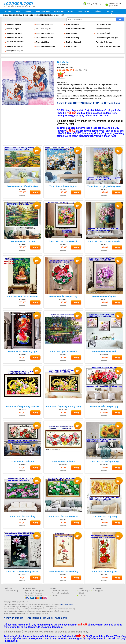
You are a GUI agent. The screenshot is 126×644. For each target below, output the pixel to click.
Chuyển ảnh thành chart (60, 591)
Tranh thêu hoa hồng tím (104, 296)
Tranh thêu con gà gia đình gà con (104, 186)
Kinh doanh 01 (62, 82)
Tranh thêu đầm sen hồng (22, 517)
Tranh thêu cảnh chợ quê (22, 241)
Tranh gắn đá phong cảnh (46, 46)
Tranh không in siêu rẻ (45, 38)
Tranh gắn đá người (73, 46)
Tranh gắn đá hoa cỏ (44, 42)
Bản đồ (81, 593)
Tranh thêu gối (71, 33)
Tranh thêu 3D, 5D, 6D (14, 37)
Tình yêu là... (63, 62)
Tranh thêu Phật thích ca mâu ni (22, 296)
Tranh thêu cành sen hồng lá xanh (22, 572)
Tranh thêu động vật (44, 29)
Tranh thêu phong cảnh (45, 24)
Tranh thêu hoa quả (103, 29)
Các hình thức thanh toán (33, 593)
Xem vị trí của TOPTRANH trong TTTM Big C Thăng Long (88, 103)
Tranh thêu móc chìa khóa (76, 29)
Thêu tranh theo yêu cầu (60, 593)
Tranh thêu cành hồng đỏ (104, 572)
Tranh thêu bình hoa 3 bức (104, 351)
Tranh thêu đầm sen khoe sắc (63, 517)
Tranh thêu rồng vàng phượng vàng (63, 406)
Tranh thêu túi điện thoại (45, 33)
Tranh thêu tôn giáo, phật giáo (107, 38)
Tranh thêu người (13, 29)
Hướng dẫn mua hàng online (34, 591)
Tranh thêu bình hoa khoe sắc (63, 241)
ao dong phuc (98, 591)
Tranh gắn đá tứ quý (73, 42)
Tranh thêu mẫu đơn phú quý (63, 296)
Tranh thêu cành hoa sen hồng (63, 572)
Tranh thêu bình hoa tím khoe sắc (104, 241)
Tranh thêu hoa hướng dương (104, 462)
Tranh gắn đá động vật (15, 46)
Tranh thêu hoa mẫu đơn (22, 462)
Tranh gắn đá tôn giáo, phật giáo (108, 46)
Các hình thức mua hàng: (33, 595)
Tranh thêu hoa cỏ (73, 24)
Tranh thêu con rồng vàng (104, 517)
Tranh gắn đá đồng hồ (15, 51)
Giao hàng (55, 595)
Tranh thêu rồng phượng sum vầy (22, 406)
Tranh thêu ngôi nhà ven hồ (63, 351)
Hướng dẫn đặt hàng (94, 4)
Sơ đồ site (82, 595)
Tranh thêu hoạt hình (103, 24)
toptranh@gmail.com (67, 604)
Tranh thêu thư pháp (14, 33)
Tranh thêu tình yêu (14, 24)
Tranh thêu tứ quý (73, 38)
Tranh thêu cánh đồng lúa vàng (22, 186)
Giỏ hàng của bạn (115, 4)
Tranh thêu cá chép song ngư (22, 351)
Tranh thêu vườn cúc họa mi (63, 186)
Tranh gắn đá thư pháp (104, 42)
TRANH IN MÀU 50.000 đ (15, 42)
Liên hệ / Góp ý (84, 591)
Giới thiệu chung (12, 591)
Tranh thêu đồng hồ (103, 33)
